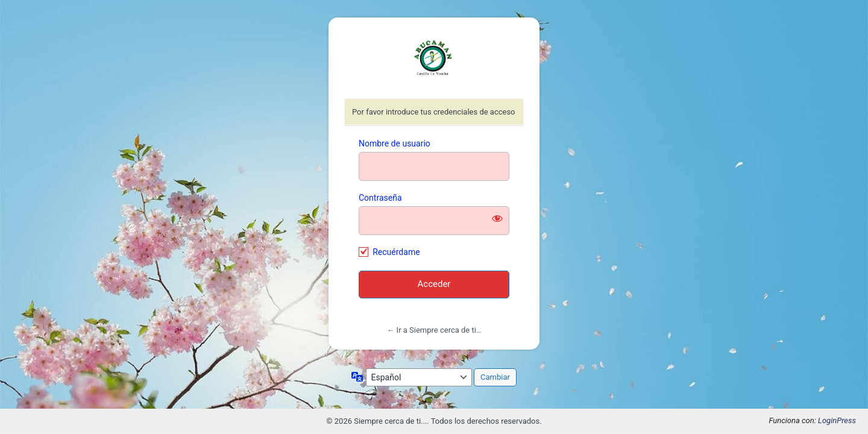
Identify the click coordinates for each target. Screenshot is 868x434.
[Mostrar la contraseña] (497, 218)
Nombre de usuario (395, 143)
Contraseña (380, 198)
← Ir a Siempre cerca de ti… (434, 330)
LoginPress (837, 420)
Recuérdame (396, 252)
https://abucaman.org (434, 58)
